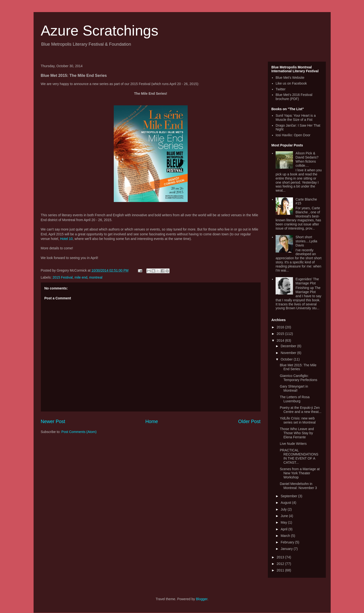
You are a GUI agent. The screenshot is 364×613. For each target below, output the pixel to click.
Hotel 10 (66, 239)
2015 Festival (63, 277)
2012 (281, 564)
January (287, 549)
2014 (281, 340)
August (286, 503)
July (284, 509)
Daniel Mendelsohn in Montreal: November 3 (298, 486)
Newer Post (53, 421)
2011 (281, 570)
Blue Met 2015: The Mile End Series (298, 367)
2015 (281, 334)
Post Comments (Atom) (79, 432)
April (285, 529)
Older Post (249, 421)
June (285, 516)
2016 (281, 327)
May (284, 522)
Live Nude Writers (293, 444)
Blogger (202, 599)
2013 (281, 557)
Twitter (281, 89)
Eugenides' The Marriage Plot (307, 281)
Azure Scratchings (100, 31)
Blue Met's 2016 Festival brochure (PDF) (294, 97)
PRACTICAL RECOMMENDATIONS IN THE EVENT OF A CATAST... (299, 456)
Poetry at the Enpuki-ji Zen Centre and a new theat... (300, 410)
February (288, 542)
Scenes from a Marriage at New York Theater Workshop (300, 473)
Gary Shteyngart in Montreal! (294, 388)
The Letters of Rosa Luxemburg (295, 399)
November (289, 353)
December (289, 346)
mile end (81, 277)
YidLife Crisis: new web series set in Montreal (298, 420)
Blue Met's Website (290, 78)
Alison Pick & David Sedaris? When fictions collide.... (307, 159)
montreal (96, 277)
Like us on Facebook (291, 83)
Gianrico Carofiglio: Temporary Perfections (298, 378)
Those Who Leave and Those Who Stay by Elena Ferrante (297, 433)
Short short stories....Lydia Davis (307, 241)
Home (152, 421)
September (289, 496)
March (286, 536)
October (287, 359)
